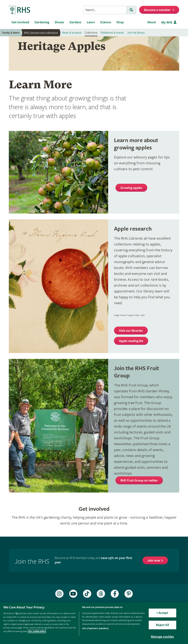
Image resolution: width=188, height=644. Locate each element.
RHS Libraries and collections (41, 33)
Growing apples (131, 188)
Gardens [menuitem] (75, 22)
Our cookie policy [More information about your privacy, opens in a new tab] (37, 631)
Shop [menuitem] (120, 22)
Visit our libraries (131, 331)
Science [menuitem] (106, 22)
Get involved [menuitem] (20, 22)
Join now (154, 561)
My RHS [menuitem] (167, 22)
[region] (94, 623)
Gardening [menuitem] (42, 22)
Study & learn (11, 33)
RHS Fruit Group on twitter (139, 481)
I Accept (162, 613)
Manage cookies (162, 637)
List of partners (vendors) (95, 628)
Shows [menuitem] (59, 22)
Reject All (162, 625)
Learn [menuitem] (91, 22)
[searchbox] (105, 10)
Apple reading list (131, 341)
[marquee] (94, 54)
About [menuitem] (152, 22)
